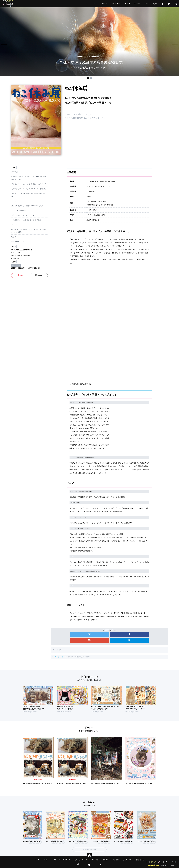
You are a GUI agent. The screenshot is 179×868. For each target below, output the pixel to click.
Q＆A (155, 7)
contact (137, 7)
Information (116, 7)
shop (147, 7)
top (87, 7)
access (104, 7)
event (95, 7)
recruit (127, 7)
